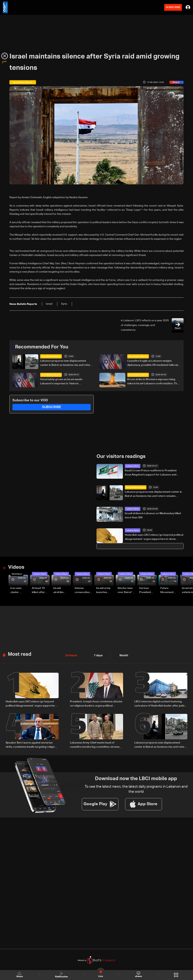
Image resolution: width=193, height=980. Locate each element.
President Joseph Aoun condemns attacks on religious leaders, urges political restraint (96, 704)
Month (122, 655)
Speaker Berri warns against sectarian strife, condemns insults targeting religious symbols (32, 745)
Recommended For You (42, 347)
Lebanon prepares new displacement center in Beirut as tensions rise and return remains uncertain (66, 363)
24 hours (71, 655)
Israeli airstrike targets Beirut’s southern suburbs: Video (59, 590)
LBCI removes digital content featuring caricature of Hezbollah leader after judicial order (161, 704)
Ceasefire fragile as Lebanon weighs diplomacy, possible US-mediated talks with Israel (154, 363)
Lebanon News (133, 466)
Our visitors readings (121, 457)
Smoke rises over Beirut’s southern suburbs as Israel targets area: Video (126, 590)
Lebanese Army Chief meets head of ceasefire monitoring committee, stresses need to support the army (95, 745)
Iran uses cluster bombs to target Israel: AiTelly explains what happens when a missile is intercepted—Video (19, 590)
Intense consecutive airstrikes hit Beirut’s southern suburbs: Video (82, 590)
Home (20, 975)
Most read (20, 654)
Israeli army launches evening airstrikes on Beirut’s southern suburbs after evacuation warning (105, 590)
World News (17, 574)
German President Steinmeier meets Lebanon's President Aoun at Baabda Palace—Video (146, 590)
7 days (97, 655)
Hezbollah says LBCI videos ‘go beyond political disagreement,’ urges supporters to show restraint (154, 537)
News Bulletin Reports (51, 356)
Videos (16, 567)
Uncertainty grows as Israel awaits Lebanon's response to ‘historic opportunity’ (61, 382)
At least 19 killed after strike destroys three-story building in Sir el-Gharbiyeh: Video (40, 590)
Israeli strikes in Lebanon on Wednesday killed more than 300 (153, 515)
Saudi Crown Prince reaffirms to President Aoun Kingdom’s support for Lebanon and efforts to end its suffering (151, 473)
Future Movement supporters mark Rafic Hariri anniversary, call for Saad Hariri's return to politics (169, 590)
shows (138, 975)
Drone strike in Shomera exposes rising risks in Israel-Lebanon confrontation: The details (153, 382)
